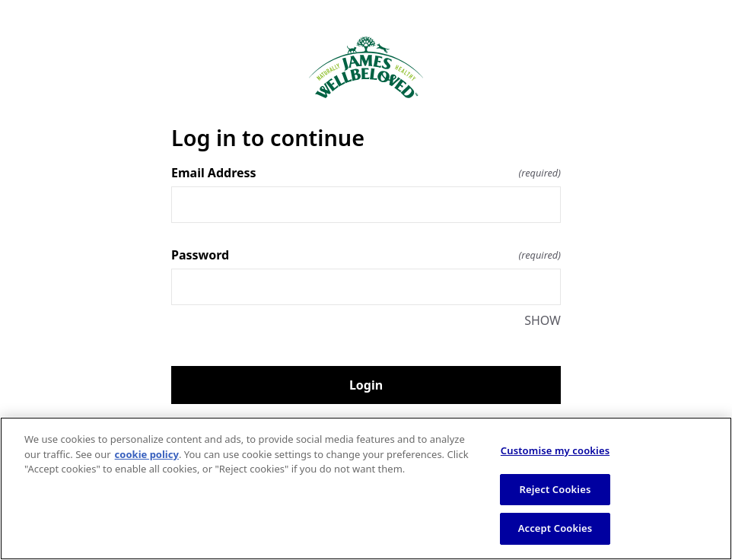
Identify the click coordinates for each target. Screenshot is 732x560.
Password (366, 255)
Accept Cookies (555, 528)
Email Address (366, 173)
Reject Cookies (555, 489)
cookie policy (147, 454)
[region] (366, 488)
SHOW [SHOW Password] (543, 320)
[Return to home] (366, 67)
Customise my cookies (555, 450)
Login (366, 385)
